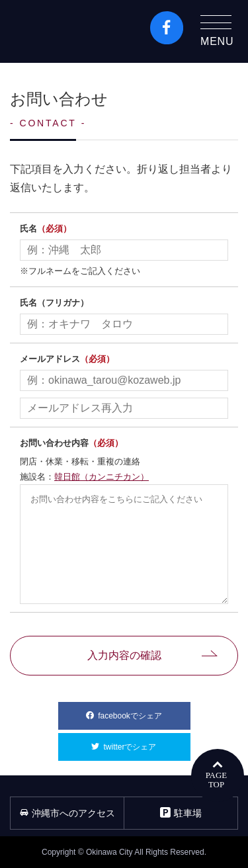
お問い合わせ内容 (71, 443)
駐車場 (181, 813)
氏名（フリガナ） (54, 303)
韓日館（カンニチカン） (102, 477)
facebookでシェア (144, 711)
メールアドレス (67, 359)
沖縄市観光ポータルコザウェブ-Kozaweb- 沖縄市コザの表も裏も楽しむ (67, 31)
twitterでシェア (146, 742)
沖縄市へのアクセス (67, 813)
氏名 (46, 229)
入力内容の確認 (124, 655)
